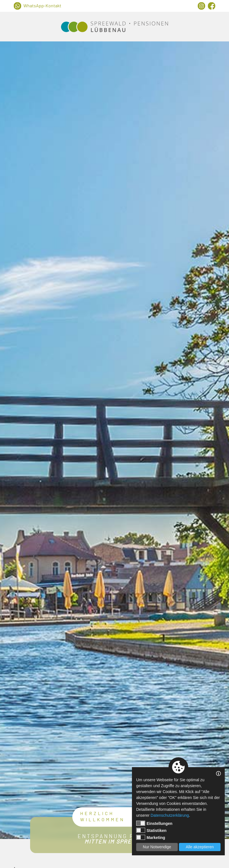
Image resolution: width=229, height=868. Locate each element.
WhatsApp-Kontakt (42, 6)
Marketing (151, 837)
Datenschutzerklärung (170, 815)
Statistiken (151, 830)
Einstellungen (154, 823)
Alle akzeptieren (200, 847)
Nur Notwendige (157, 847)
